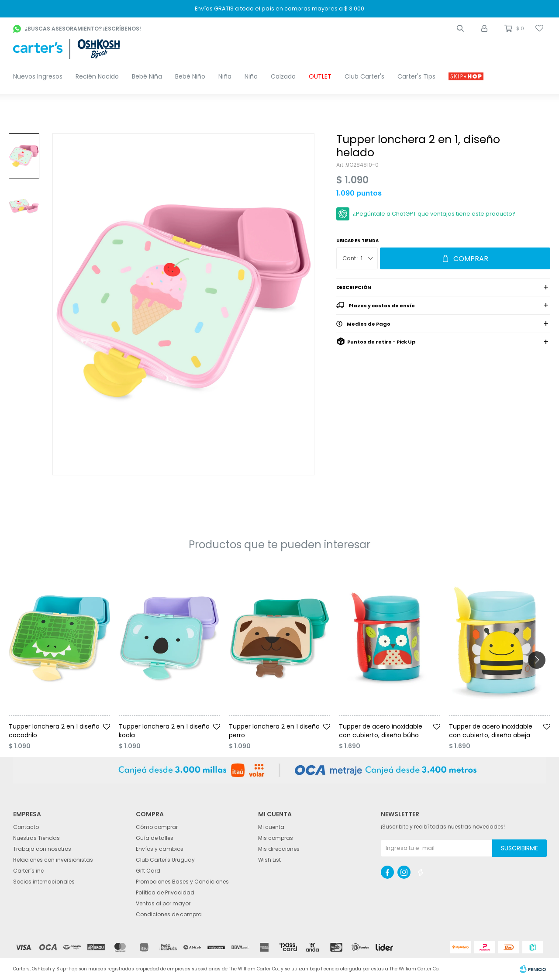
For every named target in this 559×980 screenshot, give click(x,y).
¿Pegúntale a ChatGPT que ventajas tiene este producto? (434, 214)
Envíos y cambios (160, 849)
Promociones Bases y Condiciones (182, 882)
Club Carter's (364, 76)
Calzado (283, 76)
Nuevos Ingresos (38, 76)
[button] (460, 28)
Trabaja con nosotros (42, 849)
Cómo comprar (157, 827)
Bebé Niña (147, 76)
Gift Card (148, 871)
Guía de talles (155, 838)
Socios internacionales (44, 882)
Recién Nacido (97, 76)
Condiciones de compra (169, 914)
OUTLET (320, 76)
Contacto (26, 827)
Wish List (269, 860)
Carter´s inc (29, 871)
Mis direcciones (279, 849)
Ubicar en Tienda (357, 241)
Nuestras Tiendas (36, 838)
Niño (251, 76)
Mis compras (276, 838)
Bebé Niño (190, 76)
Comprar (471, 259)
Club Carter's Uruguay (165, 860)
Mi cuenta (271, 827)
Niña (225, 76)
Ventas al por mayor (163, 903)
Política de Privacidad (165, 892)
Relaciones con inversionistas (53, 860)
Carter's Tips (416, 76)
